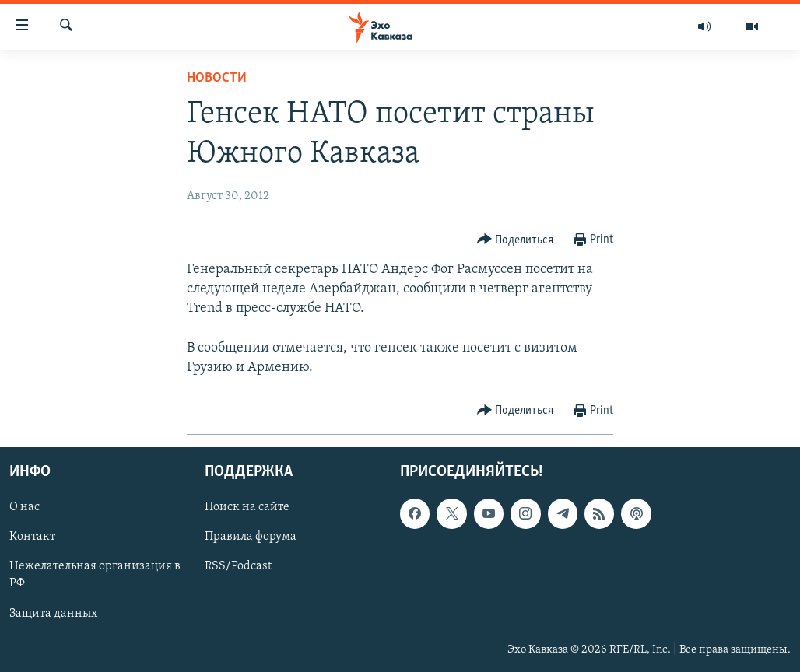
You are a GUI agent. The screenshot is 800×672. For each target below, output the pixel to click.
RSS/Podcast (238, 567)
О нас (25, 508)
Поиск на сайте (247, 508)
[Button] (516, 240)
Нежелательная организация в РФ (95, 576)
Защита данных (53, 614)
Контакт (32, 537)
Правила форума (251, 537)
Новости (217, 78)
